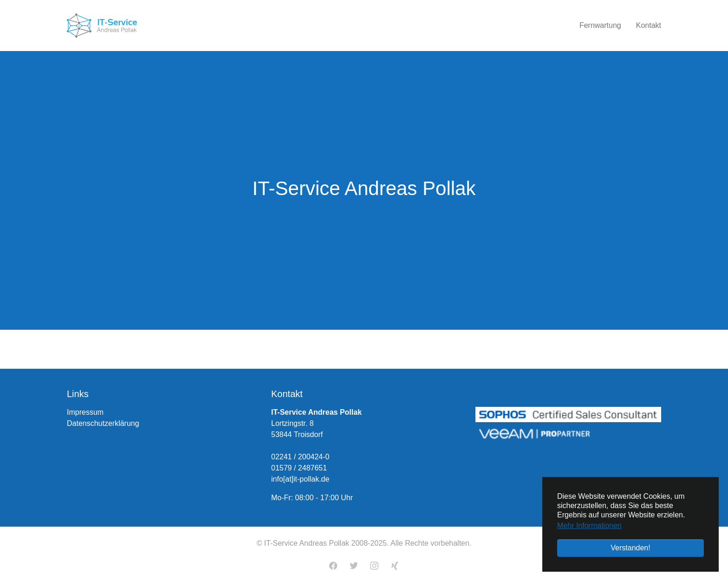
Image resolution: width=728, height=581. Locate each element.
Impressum (85, 412)
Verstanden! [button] (630, 548)
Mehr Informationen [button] (589, 526)
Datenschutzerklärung (103, 423)
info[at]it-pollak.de (300, 479)
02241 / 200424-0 (300, 457)
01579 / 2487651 (299, 468)
